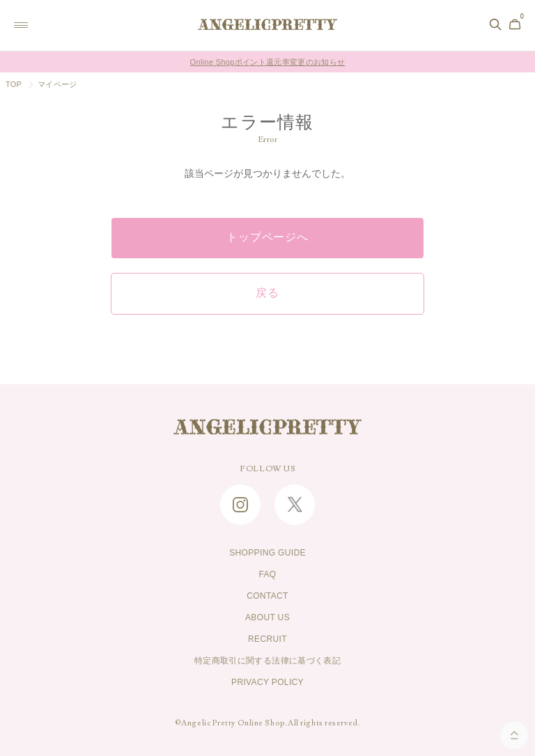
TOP (14, 84)
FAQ (267, 574)
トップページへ (267, 237)
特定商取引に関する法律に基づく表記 (267, 661)
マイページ (57, 84)
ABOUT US (267, 617)
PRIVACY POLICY (267, 682)
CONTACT (267, 596)
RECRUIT (267, 639)
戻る (267, 293)
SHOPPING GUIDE (267, 553)
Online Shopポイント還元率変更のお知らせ (268, 62)
